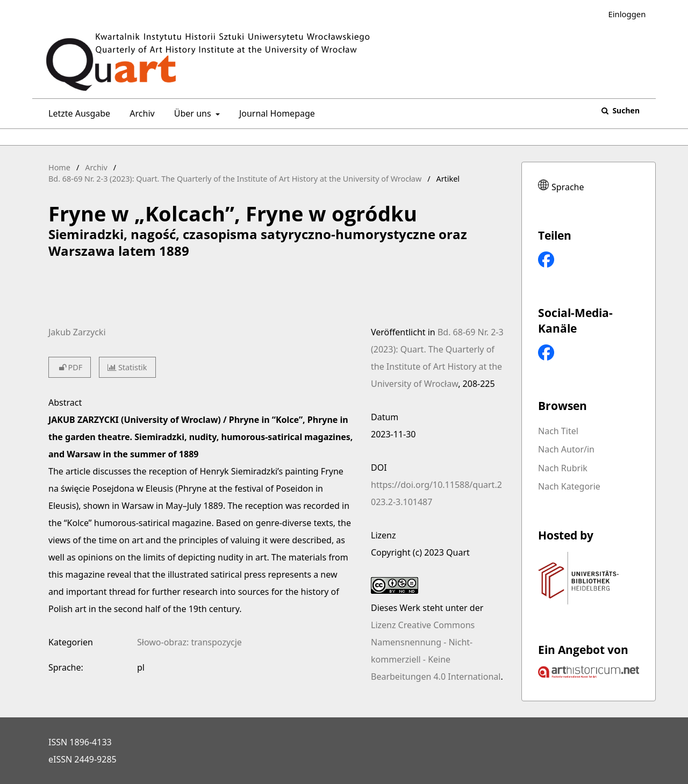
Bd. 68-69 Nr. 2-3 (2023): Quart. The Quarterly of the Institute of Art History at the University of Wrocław (235, 179)
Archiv (140, 113)
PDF (70, 367)
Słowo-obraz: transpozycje (189, 642)
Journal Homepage (275, 113)
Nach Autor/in (566, 449)
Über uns (192, 113)
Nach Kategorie (569, 486)
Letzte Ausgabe (77, 113)
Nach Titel (558, 431)
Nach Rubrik (563, 468)
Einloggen (623, 14)
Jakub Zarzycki (77, 332)
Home (59, 167)
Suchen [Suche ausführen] (625, 110)
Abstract (65, 402)
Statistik (127, 367)
